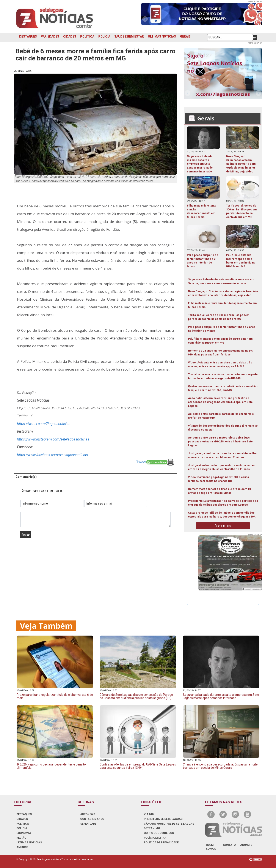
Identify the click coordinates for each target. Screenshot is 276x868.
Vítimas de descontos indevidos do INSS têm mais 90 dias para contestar (223, 428)
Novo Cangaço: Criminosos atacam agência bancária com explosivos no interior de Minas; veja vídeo (223, 293)
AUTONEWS (88, 814)
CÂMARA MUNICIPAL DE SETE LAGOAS (169, 824)
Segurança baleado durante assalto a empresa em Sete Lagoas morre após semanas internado (221, 281)
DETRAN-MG (152, 828)
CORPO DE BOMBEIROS (159, 833)
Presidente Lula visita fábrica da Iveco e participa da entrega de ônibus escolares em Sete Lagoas (223, 503)
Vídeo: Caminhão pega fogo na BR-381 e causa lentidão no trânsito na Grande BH (218, 479)
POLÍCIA (104, 36)
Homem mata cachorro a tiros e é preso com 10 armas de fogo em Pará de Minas (219, 491)
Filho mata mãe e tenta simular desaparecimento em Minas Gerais (222, 305)
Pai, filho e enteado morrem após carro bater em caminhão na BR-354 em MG (220, 341)
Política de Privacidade (161, 842)
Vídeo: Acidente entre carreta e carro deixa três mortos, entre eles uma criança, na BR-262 (220, 364)
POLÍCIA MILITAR (155, 838)
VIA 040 (149, 814)
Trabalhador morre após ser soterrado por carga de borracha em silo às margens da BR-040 (223, 376)
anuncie (246, 845)
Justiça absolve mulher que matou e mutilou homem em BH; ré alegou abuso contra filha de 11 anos (222, 467)
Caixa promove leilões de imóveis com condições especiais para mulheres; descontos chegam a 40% (222, 515)
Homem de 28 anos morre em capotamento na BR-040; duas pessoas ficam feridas (221, 353)
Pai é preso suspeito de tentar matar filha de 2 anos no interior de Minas (222, 329)
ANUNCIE (22, 847)
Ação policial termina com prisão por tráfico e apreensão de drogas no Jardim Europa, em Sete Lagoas (220, 402)
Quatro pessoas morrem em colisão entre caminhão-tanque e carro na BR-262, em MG (223, 388)
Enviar (26, 535)
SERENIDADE (88, 824)
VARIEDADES (50, 36)
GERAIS (185, 36)
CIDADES (70, 36)
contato (229, 845)
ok (255, 38)
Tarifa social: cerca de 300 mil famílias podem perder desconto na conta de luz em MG (219, 317)
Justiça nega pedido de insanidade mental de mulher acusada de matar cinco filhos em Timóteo (223, 455)
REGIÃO (21, 838)
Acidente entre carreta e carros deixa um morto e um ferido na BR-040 (221, 416)
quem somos (211, 847)
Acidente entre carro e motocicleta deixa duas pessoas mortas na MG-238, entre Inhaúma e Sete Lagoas (220, 441)
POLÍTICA (87, 36)
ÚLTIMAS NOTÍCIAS (162, 36)
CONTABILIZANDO (92, 819)
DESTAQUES (28, 36)
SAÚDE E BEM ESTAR (129, 36)
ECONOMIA (24, 833)
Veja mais (223, 525)
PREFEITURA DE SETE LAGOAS (163, 819)
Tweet (141, 462)
